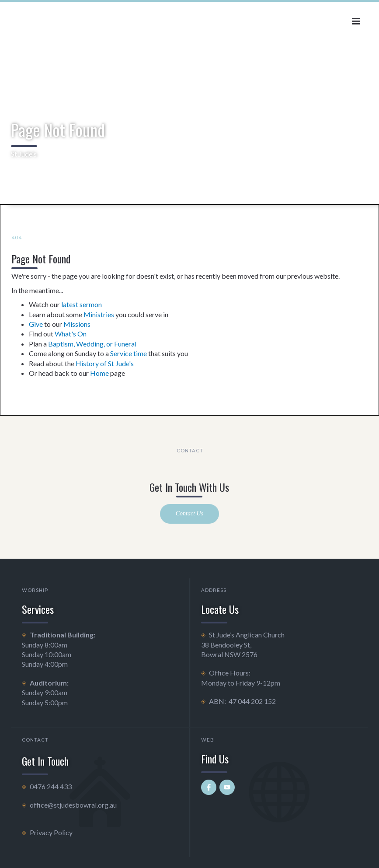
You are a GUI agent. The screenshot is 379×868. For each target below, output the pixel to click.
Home (99, 373)
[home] (71, 21)
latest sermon (82, 304)
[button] (356, 21)
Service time (129, 353)
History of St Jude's (105, 363)
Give (36, 324)
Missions (77, 324)
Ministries (99, 314)
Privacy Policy (51, 832)
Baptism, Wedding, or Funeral (92, 344)
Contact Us (189, 513)
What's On (71, 334)
